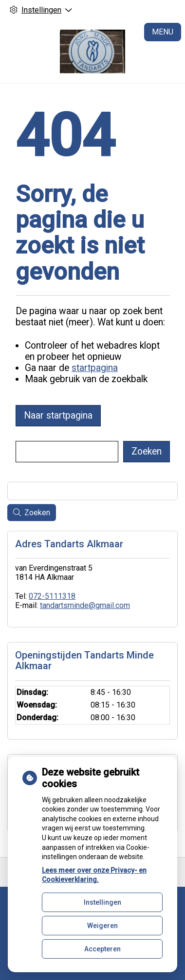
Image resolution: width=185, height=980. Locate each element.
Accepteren (102, 949)
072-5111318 (52, 596)
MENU (163, 32)
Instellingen (102, 902)
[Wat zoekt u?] (67, 452)
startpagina (95, 368)
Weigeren (102, 926)
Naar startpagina (58, 415)
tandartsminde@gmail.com (85, 605)
